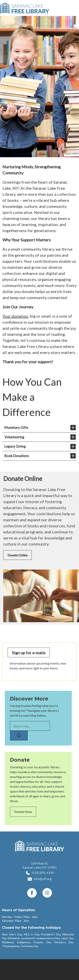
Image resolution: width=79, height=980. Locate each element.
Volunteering (14, 437)
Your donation (15, 316)
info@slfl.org (43, 879)
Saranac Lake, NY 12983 (39, 867)
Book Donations (17, 456)
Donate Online (17, 555)
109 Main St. (40, 863)
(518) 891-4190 (43, 873)
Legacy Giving (15, 446)
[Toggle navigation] (74, 8)
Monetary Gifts (16, 428)
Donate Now (23, 812)
